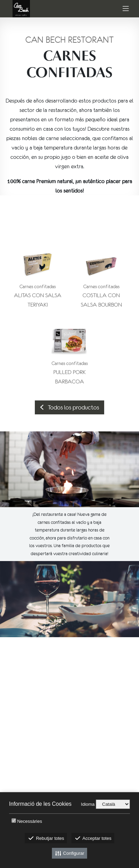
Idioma (88, 804)
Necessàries (30, 821)
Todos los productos (69, 407)
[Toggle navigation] (126, 9)
